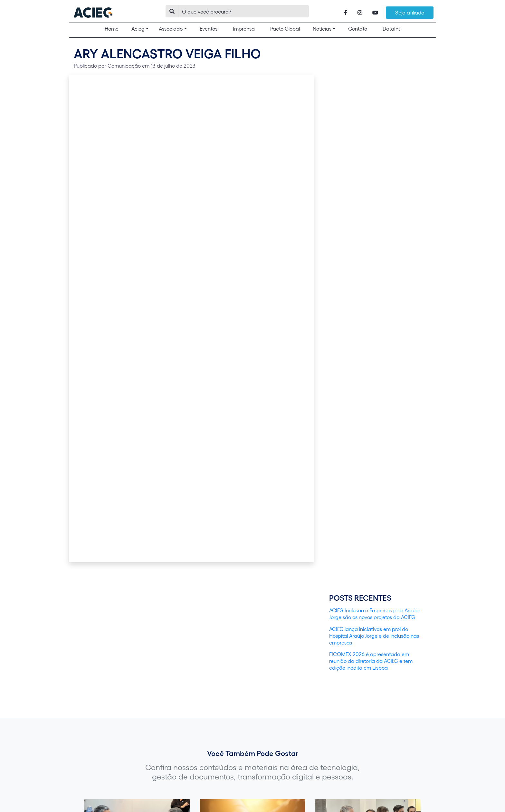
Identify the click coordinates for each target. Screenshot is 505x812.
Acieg (138, 29)
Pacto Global (285, 29)
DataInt (391, 29)
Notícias (322, 29)
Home (114, 28)
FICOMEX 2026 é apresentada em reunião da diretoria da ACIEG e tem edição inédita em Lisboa (371, 661)
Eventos (209, 29)
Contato (358, 29)
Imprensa (244, 29)
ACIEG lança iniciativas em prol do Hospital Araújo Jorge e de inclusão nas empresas (374, 636)
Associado (171, 29)
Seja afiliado (410, 12)
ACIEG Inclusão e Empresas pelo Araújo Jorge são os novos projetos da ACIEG (374, 614)
